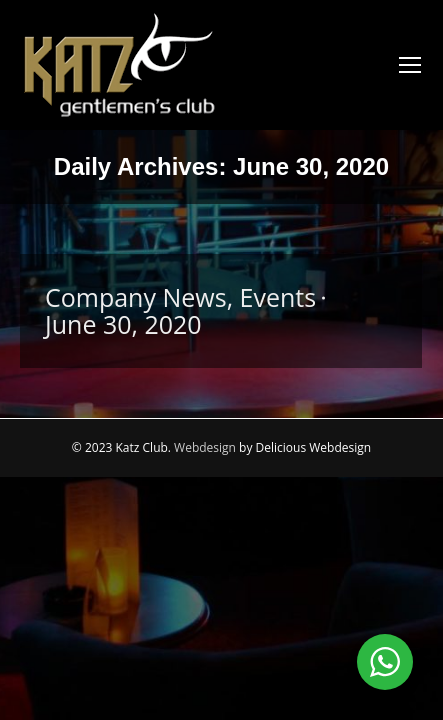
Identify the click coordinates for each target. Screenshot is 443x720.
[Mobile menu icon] (410, 65)
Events (278, 297)
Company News (136, 297)
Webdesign (205, 447)
